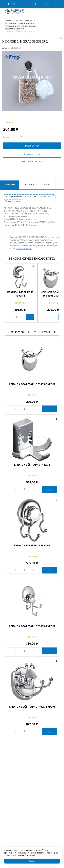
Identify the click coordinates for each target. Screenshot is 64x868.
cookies (21, 850)
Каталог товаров (24, 20)
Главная (9, 20)
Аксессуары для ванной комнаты (21, 26)
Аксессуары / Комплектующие (18, 196)
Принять (32, 861)
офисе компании (24, 248)
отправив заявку (18, 246)
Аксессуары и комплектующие (20, 23)
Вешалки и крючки (14, 29)
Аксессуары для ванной (44, 196)
